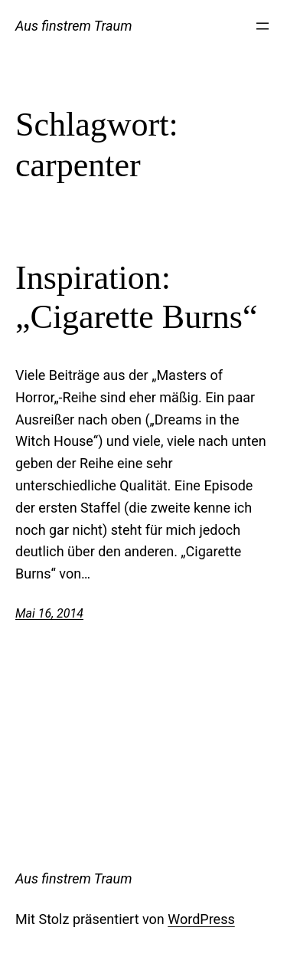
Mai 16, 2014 (49, 613)
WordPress (201, 919)
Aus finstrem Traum (74, 26)
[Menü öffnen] (263, 26)
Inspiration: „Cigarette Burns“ (136, 297)
